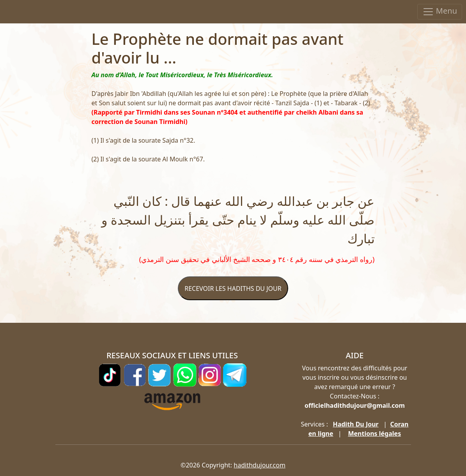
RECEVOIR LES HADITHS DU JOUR (233, 288)
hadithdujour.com (260, 465)
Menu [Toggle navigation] (440, 12)
